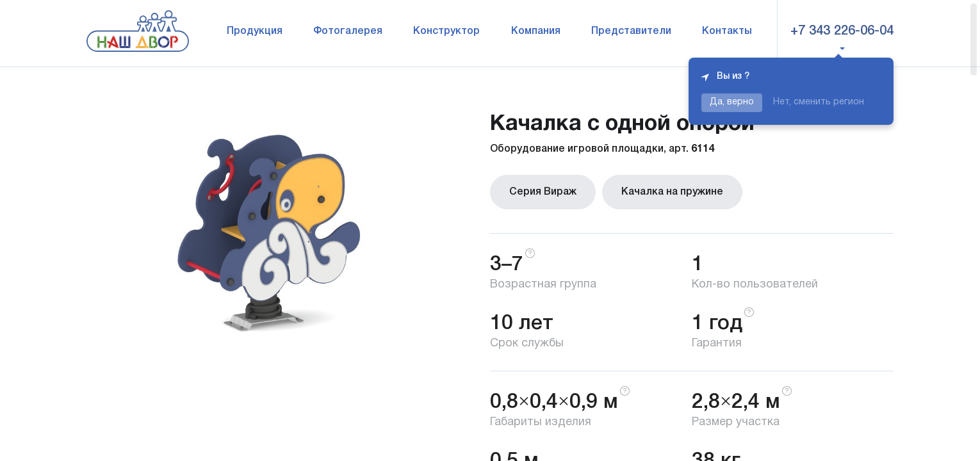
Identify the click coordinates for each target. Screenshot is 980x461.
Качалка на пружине (672, 192)
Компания (536, 31)
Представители (631, 31)
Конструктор (446, 31)
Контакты (727, 31)
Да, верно (732, 102)
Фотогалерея (348, 31)
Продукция (255, 31)
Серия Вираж (543, 192)
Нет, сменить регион (819, 102)
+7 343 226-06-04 (842, 31)
